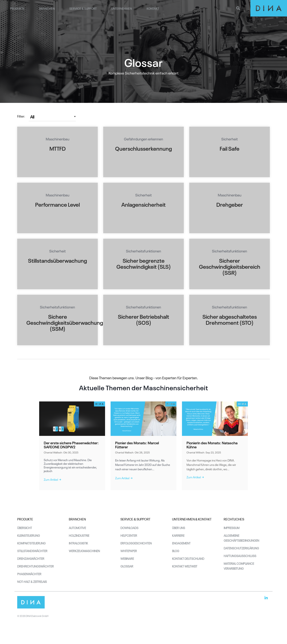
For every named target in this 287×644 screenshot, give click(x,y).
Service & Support (83, 8)
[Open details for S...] (230, 152)
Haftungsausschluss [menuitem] (240, 556)
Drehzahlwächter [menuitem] (31, 558)
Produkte (17, 8)
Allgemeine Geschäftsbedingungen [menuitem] (241, 538)
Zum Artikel (52, 479)
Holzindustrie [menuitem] (79, 535)
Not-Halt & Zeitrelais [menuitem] (32, 581)
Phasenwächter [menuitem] (29, 574)
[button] (266, 598)
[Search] (238, 8)
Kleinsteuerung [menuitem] (29, 535)
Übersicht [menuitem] (25, 528)
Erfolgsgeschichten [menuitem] (136, 543)
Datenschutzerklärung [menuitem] (241, 548)
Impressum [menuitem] (232, 528)
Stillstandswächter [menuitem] (32, 551)
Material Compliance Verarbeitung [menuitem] (239, 566)
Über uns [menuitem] (179, 528)
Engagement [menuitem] (181, 543)
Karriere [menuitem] (178, 535)
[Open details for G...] (143, 152)
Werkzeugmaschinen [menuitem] (84, 551)
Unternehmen (122, 8)
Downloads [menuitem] (129, 528)
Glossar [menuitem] (127, 566)
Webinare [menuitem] (127, 558)
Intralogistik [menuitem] (78, 543)
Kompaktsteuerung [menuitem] (31, 543)
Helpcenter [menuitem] (129, 535)
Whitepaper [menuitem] (129, 551)
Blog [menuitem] (176, 551)
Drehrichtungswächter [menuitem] (36, 566)
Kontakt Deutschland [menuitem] (188, 558)
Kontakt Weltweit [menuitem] (185, 566)
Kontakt (153, 8)
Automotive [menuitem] (77, 528)
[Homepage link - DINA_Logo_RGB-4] (31, 606)
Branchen (47, 8)
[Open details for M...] (57, 152)
